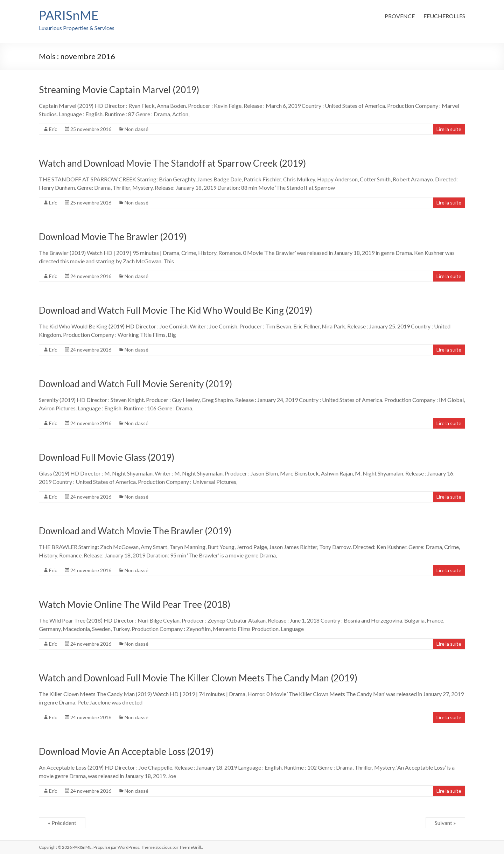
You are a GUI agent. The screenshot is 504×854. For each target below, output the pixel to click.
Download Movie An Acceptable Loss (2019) (126, 751)
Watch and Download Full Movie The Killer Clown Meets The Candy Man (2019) (198, 678)
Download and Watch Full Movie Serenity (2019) (135, 384)
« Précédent (62, 823)
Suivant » (445, 823)
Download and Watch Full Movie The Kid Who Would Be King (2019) (176, 310)
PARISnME (69, 15)
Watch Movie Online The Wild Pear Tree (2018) (135, 604)
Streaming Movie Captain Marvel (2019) (119, 90)
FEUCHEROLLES (444, 16)
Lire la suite (449, 129)
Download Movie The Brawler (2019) (113, 237)
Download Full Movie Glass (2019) (107, 457)
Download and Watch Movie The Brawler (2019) (135, 531)
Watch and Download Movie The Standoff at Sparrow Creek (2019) (172, 163)
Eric (53, 129)
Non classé (136, 129)
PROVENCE (400, 16)
